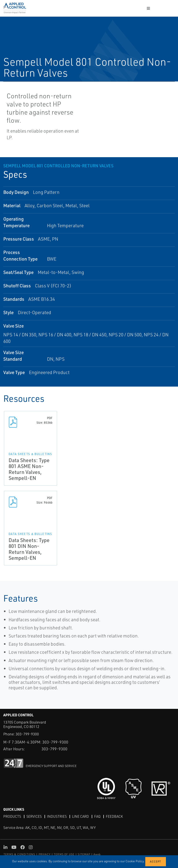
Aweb (97, 854)
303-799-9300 (27, 734)
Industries (57, 816)
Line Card (80, 816)
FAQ (97, 816)
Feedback (114, 816)
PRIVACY (45, 854)
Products (12, 816)
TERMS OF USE (64, 854)
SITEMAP (84, 854)
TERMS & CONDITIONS (19, 854)
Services (34, 816)
